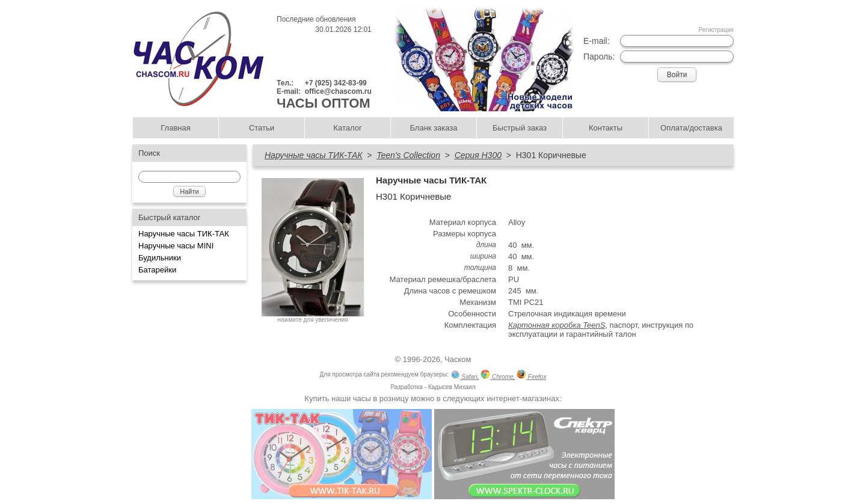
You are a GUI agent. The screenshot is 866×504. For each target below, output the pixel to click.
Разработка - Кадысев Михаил (433, 387)
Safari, (465, 376)
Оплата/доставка (691, 128)
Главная (175, 128)
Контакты (606, 128)
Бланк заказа (433, 128)
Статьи (262, 128)
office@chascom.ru (338, 91)
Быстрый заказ (520, 128)
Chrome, (498, 376)
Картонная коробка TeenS (557, 325)
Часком (458, 359)
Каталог (347, 128)
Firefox (531, 376)
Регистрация (716, 30)
